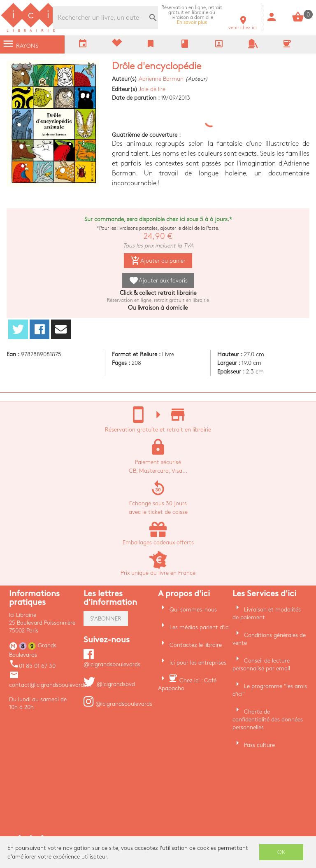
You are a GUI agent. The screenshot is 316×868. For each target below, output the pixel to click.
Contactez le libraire (196, 645)
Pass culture (259, 745)
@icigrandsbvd (109, 684)
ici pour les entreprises (198, 663)
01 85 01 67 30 (32, 666)
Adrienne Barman (161, 79)
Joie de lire (152, 89)
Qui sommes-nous (193, 610)
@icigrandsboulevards (118, 704)
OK (281, 852)
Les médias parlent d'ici (200, 627)
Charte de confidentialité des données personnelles (268, 720)
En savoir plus (192, 15)
